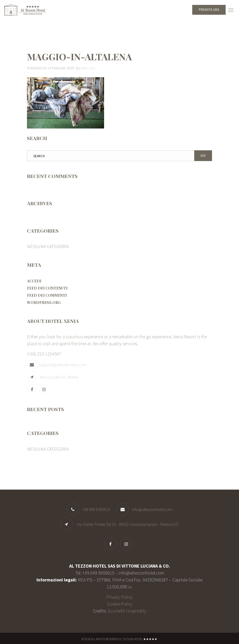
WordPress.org (44, 303)
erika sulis (88, 68)
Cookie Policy (120, 604)
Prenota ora (209, 10)
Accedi (34, 281)
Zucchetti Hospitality (127, 611)
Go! (203, 156)
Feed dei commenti (47, 295)
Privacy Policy (120, 597)
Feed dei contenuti (47, 288)
